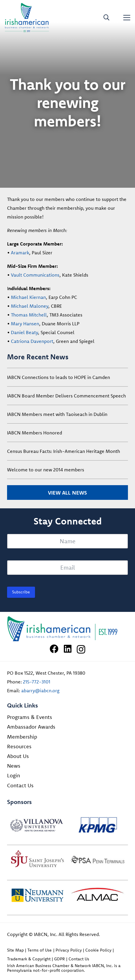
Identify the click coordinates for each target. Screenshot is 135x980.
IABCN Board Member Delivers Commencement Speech (66, 396)
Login (14, 775)
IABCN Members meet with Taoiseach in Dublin (57, 414)
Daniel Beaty (24, 332)
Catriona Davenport (32, 341)
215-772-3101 (37, 682)
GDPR (59, 959)
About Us (18, 756)
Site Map (15, 950)
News (14, 766)
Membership (22, 737)
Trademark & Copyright (29, 959)
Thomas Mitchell (29, 315)
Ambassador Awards (31, 727)
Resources (19, 746)
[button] (106, 18)
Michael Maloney (30, 306)
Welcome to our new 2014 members (46, 470)
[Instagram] (81, 649)
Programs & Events (30, 717)
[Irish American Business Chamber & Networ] (67, 629)
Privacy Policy (69, 950)
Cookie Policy (98, 950)
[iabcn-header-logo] (27, 18)
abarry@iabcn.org (40, 690)
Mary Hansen (25, 324)
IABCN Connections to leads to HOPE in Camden (59, 377)
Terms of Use (40, 950)
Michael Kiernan (28, 297)
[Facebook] (54, 649)
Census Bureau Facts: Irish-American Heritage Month (64, 451)
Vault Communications (35, 275)
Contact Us (20, 785)
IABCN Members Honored (35, 433)
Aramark (20, 253)
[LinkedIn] (68, 649)
